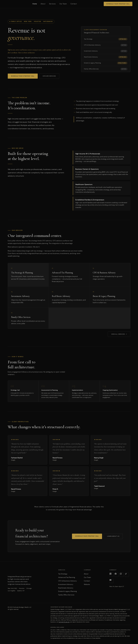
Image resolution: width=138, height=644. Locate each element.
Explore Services (49, 76)
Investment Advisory (66, 584)
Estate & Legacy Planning (68, 591)
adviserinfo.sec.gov (64, 622)
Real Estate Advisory (66, 588)
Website (87, 584)
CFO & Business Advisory (67, 581)
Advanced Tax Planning (67, 577)
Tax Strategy (63, 574)
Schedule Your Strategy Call (118, 4)
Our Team (63, 4)
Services (52, 4)
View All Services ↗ (119, 334)
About (43, 4)
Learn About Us (113, 536)
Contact (74, 4)
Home (35, 4)
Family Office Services (66, 595)
